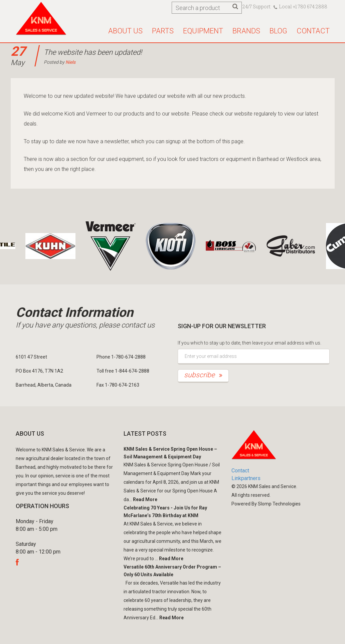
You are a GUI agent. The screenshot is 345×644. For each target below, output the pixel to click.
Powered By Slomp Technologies (266, 504)
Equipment (203, 31)
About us (125, 31)
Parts (163, 31)
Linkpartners (246, 478)
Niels (70, 62)
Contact (313, 31)
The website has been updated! (93, 52)
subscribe (203, 375)
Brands (246, 31)
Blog (278, 31)
